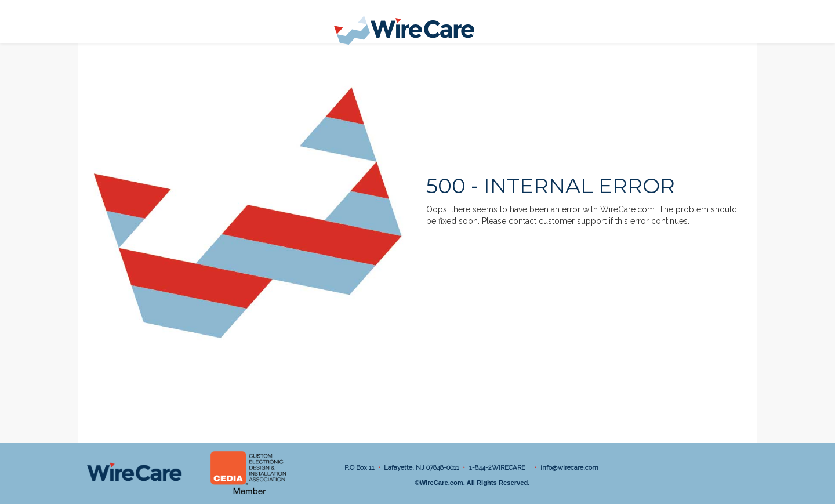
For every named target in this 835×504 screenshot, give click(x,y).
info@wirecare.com (569, 467)
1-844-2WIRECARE (499, 467)
